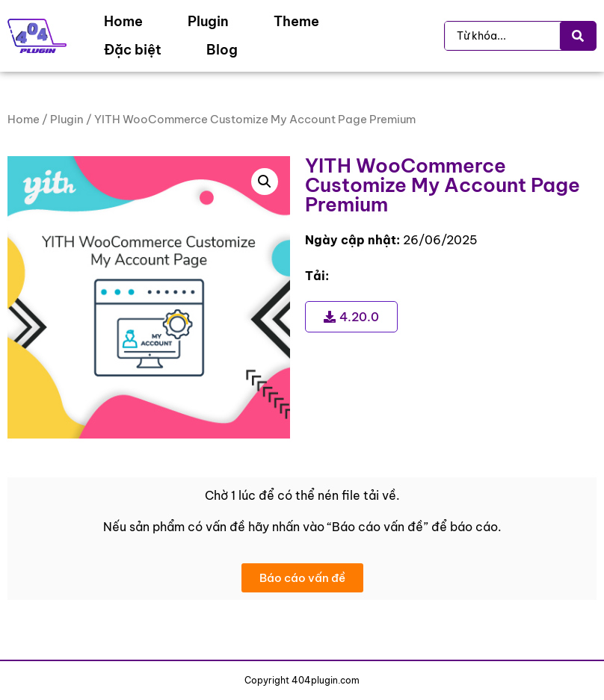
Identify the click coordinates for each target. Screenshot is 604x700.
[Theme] (296, 22)
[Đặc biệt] (133, 50)
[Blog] (222, 50)
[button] (265, 182)
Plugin (67, 119)
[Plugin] (208, 22)
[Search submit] (578, 36)
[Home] (123, 22)
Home (24, 119)
